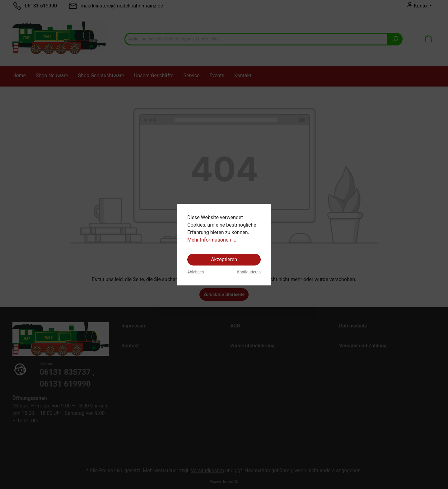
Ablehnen (196, 272)
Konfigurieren (249, 272)
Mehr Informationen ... (212, 240)
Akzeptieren (224, 259)
